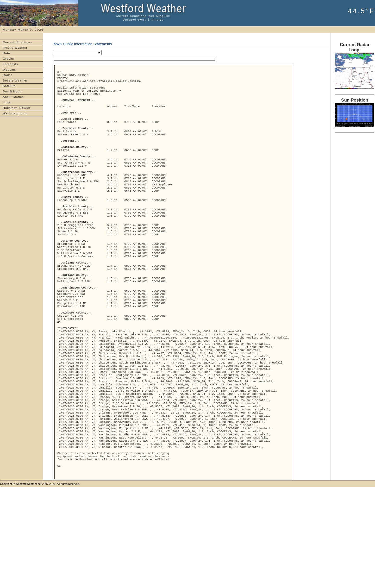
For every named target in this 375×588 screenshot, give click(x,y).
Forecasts (10, 64)
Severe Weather (15, 80)
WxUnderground (15, 113)
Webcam (9, 70)
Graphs (8, 59)
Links (7, 102)
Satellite (9, 86)
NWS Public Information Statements (83, 44)
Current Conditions (17, 42)
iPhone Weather (15, 48)
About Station (13, 97)
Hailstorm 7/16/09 (17, 108)
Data (7, 53)
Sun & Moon (12, 91)
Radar (7, 75)
